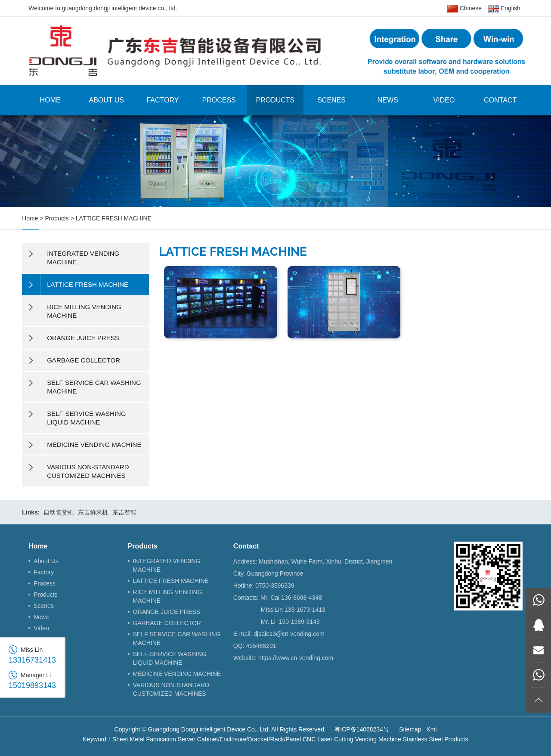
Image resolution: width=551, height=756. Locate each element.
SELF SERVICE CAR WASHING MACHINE (177, 638)
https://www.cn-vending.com (296, 658)
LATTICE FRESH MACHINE (114, 218)
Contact (500, 100)
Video (444, 100)
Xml (431, 729)
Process (219, 100)
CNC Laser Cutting (328, 739)
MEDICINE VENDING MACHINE (177, 674)
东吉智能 (124, 512)
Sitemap (410, 729)
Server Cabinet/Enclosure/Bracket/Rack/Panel (239, 739)
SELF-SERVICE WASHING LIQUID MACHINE (170, 658)
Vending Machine (378, 739)
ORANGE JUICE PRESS (167, 612)
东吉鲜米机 (93, 512)
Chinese (464, 9)
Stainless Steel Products (436, 739)
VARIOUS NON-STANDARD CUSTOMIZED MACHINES (171, 689)
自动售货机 (59, 512)
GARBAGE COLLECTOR (167, 623)
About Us (107, 100)
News (388, 100)
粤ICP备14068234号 (362, 729)
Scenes (331, 100)
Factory (163, 100)
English (504, 9)
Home (50, 100)
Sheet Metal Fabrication (144, 739)
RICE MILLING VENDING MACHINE (168, 596)
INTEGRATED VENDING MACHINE (167, 565)
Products (275, 100)
